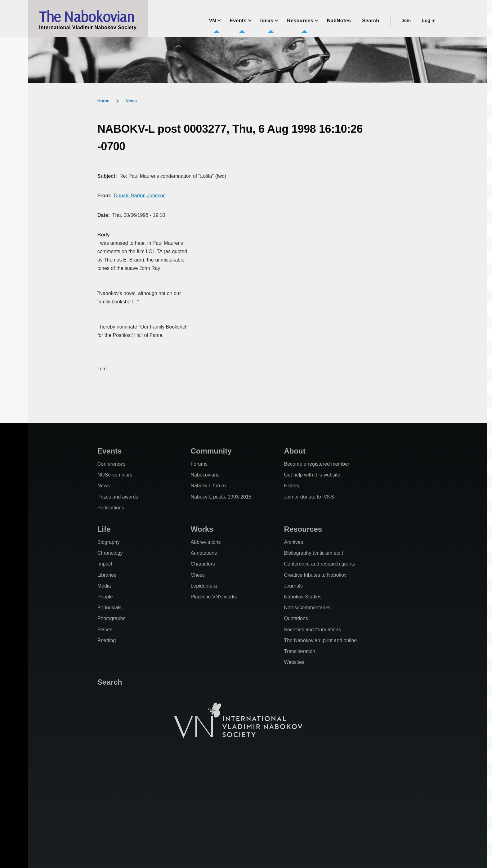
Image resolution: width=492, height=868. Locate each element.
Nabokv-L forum (208, 486)
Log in (429, 20)
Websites (294, 662)
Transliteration (300, 651)
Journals (293, 586)
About (295, 451)
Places (105, 630)
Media (104, 586)
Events (110, 451)
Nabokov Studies (303, 597)
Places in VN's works (214, 597)
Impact (105, 564)
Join (406, 20)
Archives (293, 542)
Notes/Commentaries (307, 608)
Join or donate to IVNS (309, 497)
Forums (199, 464)
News (131, 101)
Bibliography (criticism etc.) (313, 553)
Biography (109, 542)
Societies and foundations (312, 630)
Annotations (204, 553)
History (292, 486)
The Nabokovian (87, 16)
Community (211, 451)
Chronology (110, 553)
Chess (198, 575)
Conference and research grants (319, 564)
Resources (303, 529)
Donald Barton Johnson (140, 196)
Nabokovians (205, 475)
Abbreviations (206, 542)
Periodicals (110, 608)
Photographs (112, 618)
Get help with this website (312, 475)
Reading (107, 640)
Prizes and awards (118, 497)
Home (103, 101)
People (105, 597)
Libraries (107, 575)
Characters (203, 564)
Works (202, 529)
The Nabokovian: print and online (320, 640)
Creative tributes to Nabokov (315, 575)
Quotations (296, 618)
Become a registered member (317, 464)
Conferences (112, 464)
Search (110, 682)
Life (104, 529)
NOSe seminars (115, 475)
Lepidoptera (204, 586)
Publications (111, 508)
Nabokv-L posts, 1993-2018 (221, 497)
